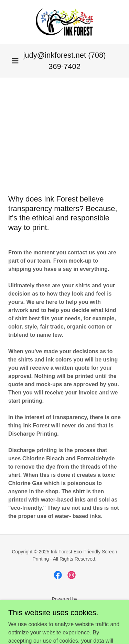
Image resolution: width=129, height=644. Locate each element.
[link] (64, 22)
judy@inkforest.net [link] (55, 55)
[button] (15, 61)
